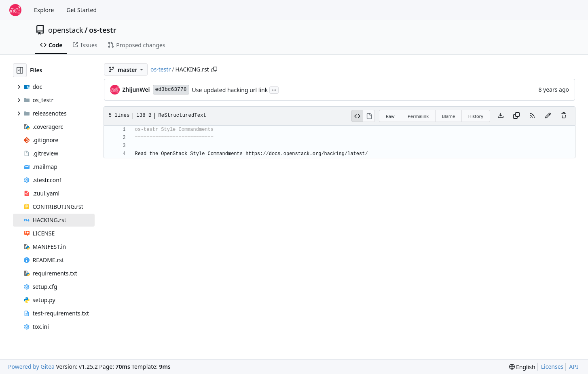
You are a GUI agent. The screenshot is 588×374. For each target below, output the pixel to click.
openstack (66, 30)
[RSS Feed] (532, 116)
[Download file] (501, 116)
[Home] (15, 10)
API (573, 367)
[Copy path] (214, 69)
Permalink (418, 116)
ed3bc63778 (171, 89)
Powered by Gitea (31, 367)
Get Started (81, 10)
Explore (44, 10)
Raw (390, 116)
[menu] (522, 367)
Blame (449, 116)
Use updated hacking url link (230, 90)
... (274, 89)
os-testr (103, 30)
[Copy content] (516, 116)
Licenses (552, 367)
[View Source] (357, 116)
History (476, 116)
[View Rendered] (369, 116)
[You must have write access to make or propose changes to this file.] (564, 116)
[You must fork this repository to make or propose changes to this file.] (548, 116)
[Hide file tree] (20, 70)
